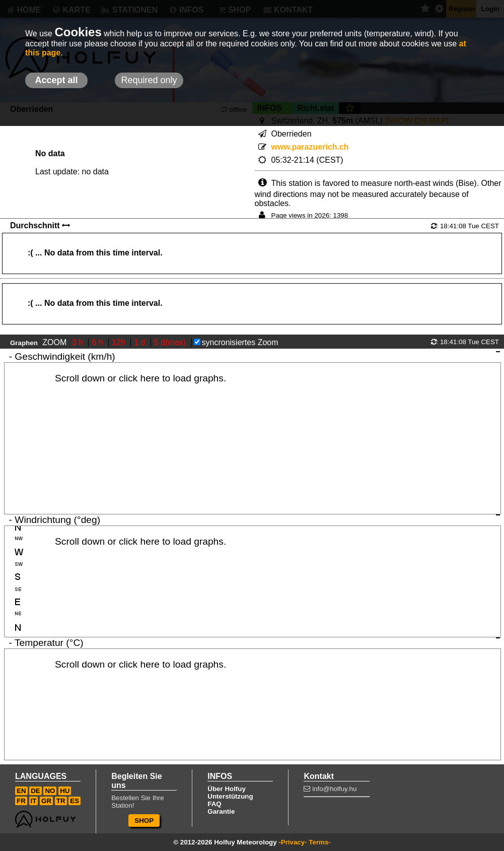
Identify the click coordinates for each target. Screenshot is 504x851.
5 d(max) (171, 342)
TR (61, 801)
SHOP (144, 821)
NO (50, 791)
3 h (79, 342)
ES (75, 801)
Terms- (319, 842)
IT (34, 801)
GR (46, 801)
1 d (141, 342)
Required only (149, 80)
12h (120, 342)
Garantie (221, 811)
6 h (98, 342)
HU (65, 791)
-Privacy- (293, 842)
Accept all (56, 80)
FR (21, 801)
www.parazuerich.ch (310, 147)
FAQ (214, 804)
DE (35, 791)
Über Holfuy (227, 789)
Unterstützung (230, 796)
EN (21, 791)
